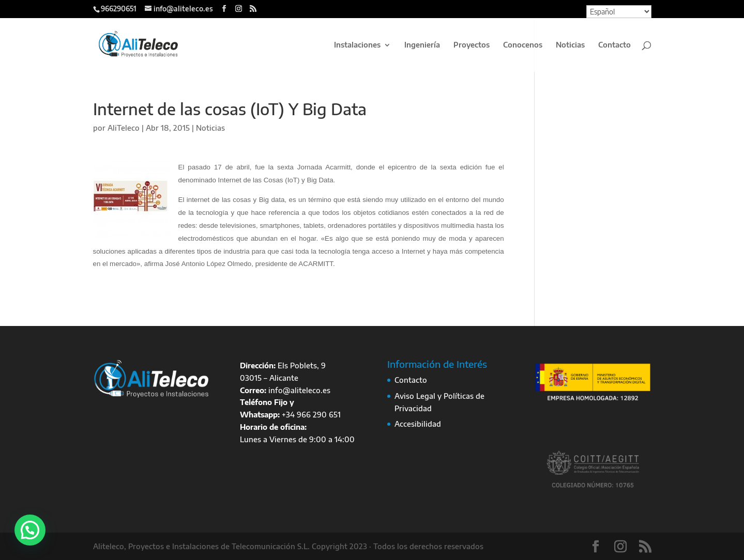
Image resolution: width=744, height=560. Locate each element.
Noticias (570, 45)
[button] (30, 530)
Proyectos (472, 45)
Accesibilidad (418, 424)
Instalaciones (357, 45)
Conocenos (523, 45)
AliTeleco (124, 128)
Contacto (614, 45)
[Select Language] (619, 12)
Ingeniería (422, 45)
